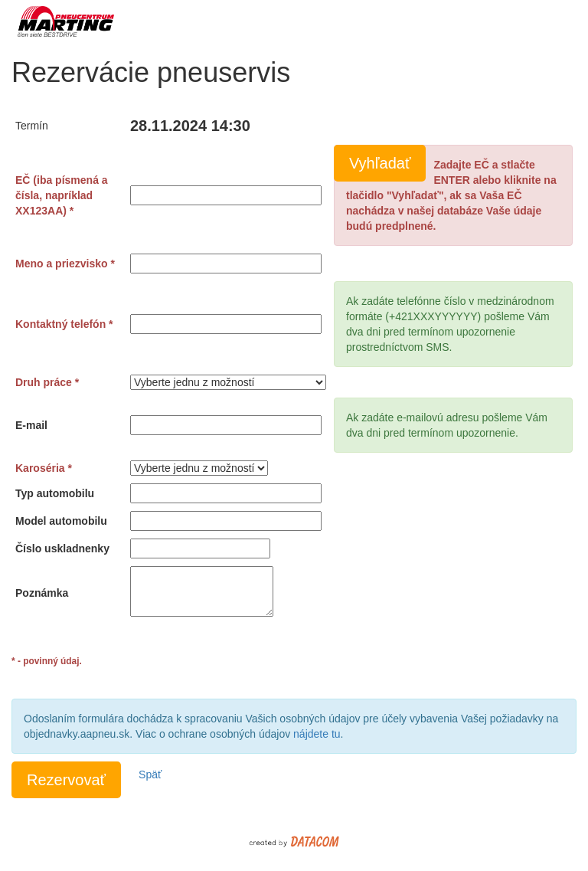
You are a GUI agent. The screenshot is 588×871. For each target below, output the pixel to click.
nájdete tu (317, 734)
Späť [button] (150, 774)
